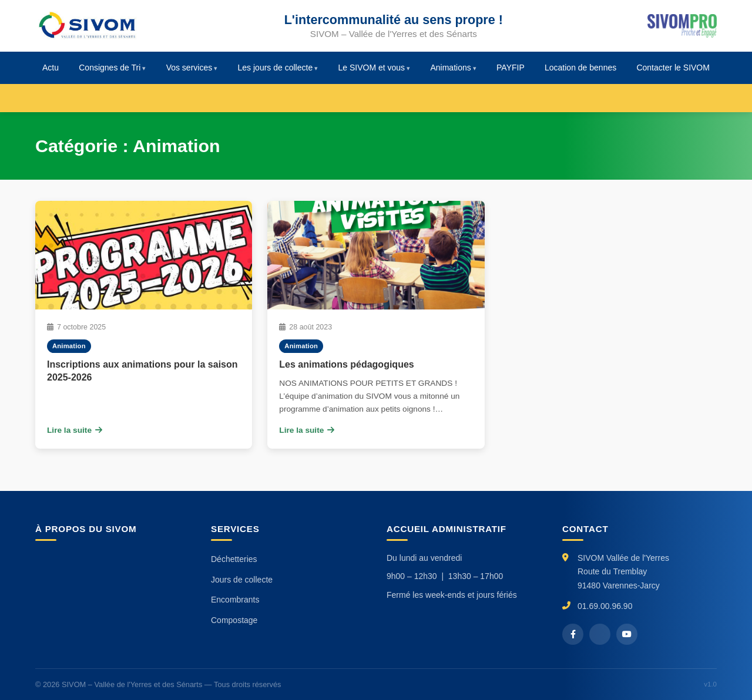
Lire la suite (75, 430)
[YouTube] (627, 634)
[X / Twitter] (600, 634)
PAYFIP (511, 68)
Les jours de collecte (276, 68)
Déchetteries (234, 559)
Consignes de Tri (110, 68)
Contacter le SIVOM (673, 68)
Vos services (189, 68)
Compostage (234, 620)
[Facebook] (573, 634)
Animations (450, 68)
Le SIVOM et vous (372, 68)
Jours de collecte (242, 580)
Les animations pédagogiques (346, 364)
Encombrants (235, 600)
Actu (51, 68)
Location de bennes (580, 68)
